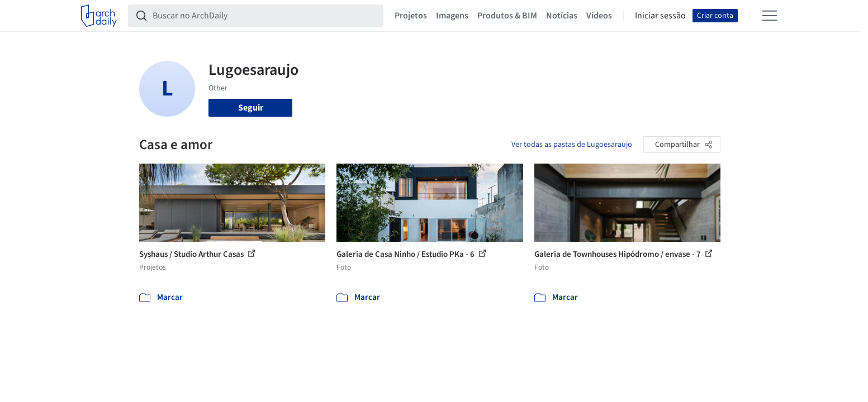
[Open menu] (770, 16)
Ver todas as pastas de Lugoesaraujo (572, 145)
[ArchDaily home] (99, 16)
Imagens (452, 16)
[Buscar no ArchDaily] (265, 16)
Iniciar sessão (660, 16)
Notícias (562, 16)
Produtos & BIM (507, 16)
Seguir (251, 108)
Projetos (411, 16)
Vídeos (599, 16)
